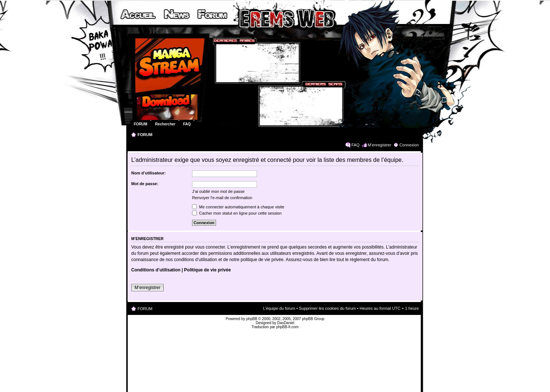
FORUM (145, 135)
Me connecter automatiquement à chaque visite (238, 207)
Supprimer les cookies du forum (328, 308)
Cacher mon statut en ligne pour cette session (237, 213)
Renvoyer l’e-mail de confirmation (222, 198)
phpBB (252, 319)
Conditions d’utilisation (156, 270)
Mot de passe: (145, 184)
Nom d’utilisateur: (149, 173)
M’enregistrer (379, 145)
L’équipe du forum (279, 308)
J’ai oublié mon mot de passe (218, 191)
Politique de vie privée (207, 270)
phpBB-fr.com (287, 327)
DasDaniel (286, 323)
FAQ (355, 145)
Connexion (409, 145)
